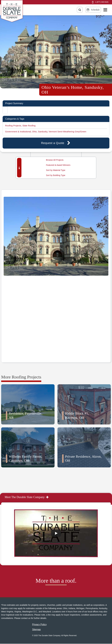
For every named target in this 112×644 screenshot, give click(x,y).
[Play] (56, 533)
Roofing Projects (13, 126)
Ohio (34, 132)
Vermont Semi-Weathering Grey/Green (67, 132)
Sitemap (36, 629)
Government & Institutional (18, 132)
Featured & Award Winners (58, 165)
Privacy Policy (39, 625)
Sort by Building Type (56, 175)
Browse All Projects (55, 160)
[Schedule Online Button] (93, 10)
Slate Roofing (29, 126)
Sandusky (43, 132)
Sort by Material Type (56, 170)
